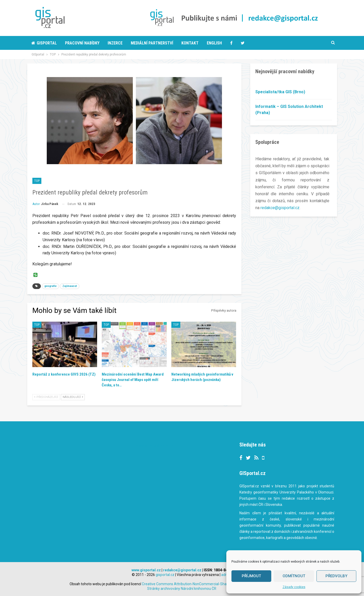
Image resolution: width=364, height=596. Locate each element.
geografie (50, 286)
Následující (73, 397)
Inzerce (115, 43)
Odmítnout (294, 576)
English (214, 43)
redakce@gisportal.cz (280, 208)
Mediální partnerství (152, 43)
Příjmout (251, 576)
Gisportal (44, 43)
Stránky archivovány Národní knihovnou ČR (182, 589)
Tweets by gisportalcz (153, 445)
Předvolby (336, 576)
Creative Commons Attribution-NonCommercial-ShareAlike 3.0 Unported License (218, 584)
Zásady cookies (294, 587)
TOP (37, 181)
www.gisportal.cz (146, 570)
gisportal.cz (165, 575)
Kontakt (190, 43)
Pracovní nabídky (82, 43)
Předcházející (46, 397)
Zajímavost (70, 286)
